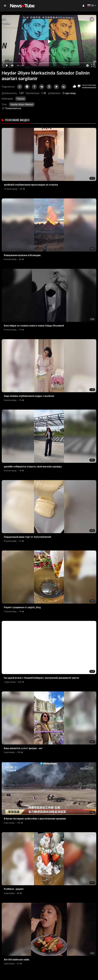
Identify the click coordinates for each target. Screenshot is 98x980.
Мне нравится (75, 86)
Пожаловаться (11, 108)
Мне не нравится (79, 86)
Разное (21, 99)
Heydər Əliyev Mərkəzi (22, 104)
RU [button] (91, 6)
